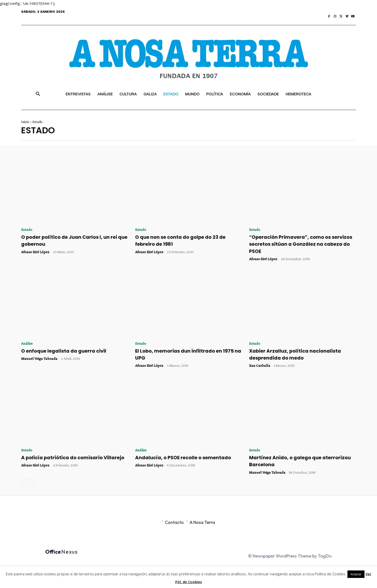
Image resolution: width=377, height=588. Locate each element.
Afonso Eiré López (35, 252)
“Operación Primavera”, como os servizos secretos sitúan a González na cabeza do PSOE (300, 244)
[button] (38, 94)
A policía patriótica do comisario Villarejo (64, 461)
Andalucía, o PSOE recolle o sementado (186, 457)
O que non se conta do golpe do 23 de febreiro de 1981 (183, 240)
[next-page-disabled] (32, 483)
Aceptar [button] (356, 574)
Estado (27, 230)
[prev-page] (24, 483)
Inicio (25, 122)
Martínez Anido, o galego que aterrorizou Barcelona (302, 461)
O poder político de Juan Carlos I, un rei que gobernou (72, 240)
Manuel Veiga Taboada (39, 358)
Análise (27, 343)
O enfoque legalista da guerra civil (66, 351)
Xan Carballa (260, 365)
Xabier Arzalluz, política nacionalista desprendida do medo (297, 354)
